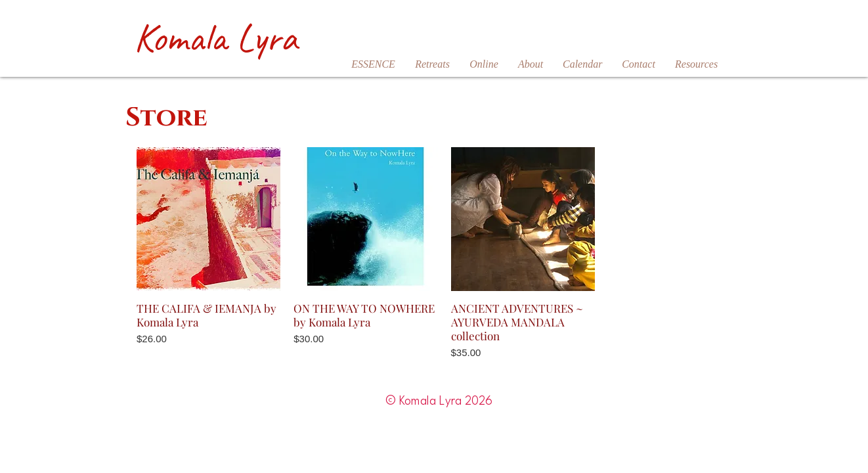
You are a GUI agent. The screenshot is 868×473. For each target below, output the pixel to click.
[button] (432, 64)
